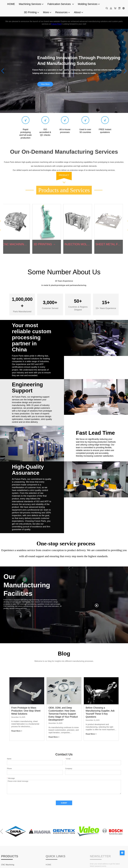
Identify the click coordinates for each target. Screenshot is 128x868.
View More (45, 84)
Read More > (17, 731)
